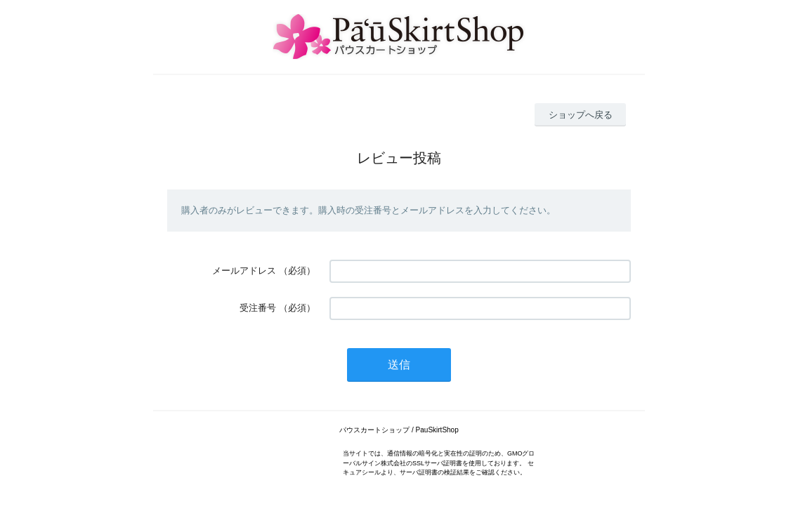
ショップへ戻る (581, 115)
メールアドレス (244, 271)
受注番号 (258, 308)
